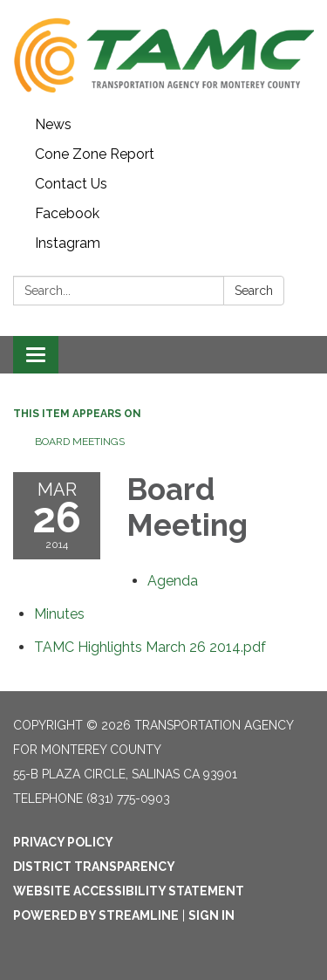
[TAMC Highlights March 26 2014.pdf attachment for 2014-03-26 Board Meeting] (150, 647)
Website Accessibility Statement (129, 891)
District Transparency (94, 867)
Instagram (68, 243)
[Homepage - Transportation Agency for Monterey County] (163, 55)
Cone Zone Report (95, 154)
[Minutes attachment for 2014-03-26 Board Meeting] (59, 614)
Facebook (67, 213)
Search (254, 291)
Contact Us (71, 184)
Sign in (211, 915)
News (53, 124)
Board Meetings (80, 442)
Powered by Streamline (96, 915)
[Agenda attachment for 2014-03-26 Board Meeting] (173, 581)
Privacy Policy (63, 842)
